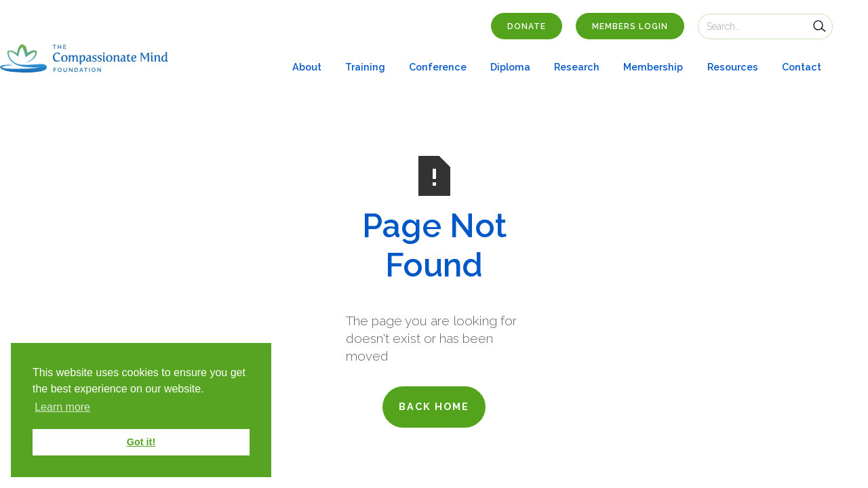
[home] (84, 59)
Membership (653, 67)
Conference (438, 67)
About (307, 67)
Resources (733, 67)
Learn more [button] (62, 407)
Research (577, 67)
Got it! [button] (141, 442)
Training (365, 67)
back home (434, 406)
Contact (802, 67)
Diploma (510, 67)
